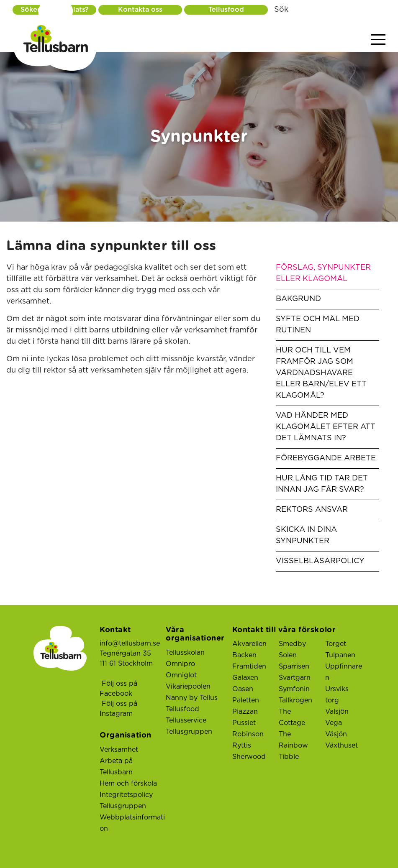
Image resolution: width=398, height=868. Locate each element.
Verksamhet (119, 750)
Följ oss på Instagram (118, 709)
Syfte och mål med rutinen (318, 325)
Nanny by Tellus (192, 698)
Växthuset (342, 745)
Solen (288, 655)
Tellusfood (226, 10)
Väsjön (336, 734)
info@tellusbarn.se (130, 643)
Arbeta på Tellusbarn (116, 767)
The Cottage (292, 717)
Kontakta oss (140, 10)
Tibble (289, 757)
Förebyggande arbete (326, 458)
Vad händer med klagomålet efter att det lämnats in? (326, 427)
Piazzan (245, 712)
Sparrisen (294, 666)
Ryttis (242, 745)
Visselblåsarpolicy (320, 561)
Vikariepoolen (188, 687)
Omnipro (180, 664)
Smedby (292, 644)
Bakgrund (298, 299)
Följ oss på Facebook (118, 689)
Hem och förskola (128, 784)
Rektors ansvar (312, 510)
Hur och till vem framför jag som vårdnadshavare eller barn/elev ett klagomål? (321, 373)
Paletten (246, 700)
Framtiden (249, 666)
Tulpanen (340, 655)
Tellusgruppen (123, 806)
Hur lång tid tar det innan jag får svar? (322, 484)
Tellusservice (186, 720)
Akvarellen (249, 644)
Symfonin (294, 689)
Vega (334, 723)
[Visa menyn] (378, 40)
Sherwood (249, 757)
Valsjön (337, 712)
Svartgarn (295, 678)
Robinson (248, 734)
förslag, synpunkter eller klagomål (323, 273)
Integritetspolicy (126, 795)
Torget (336, 644)
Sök (281, 10)
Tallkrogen (295, 700)
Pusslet (244, 723)
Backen (244, 655)
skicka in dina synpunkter (306, 535)
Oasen (243, 689)
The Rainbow (293, 740)
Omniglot (181, 675)
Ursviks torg (337, 695)
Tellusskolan (185, 653)
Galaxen (245, 678)
